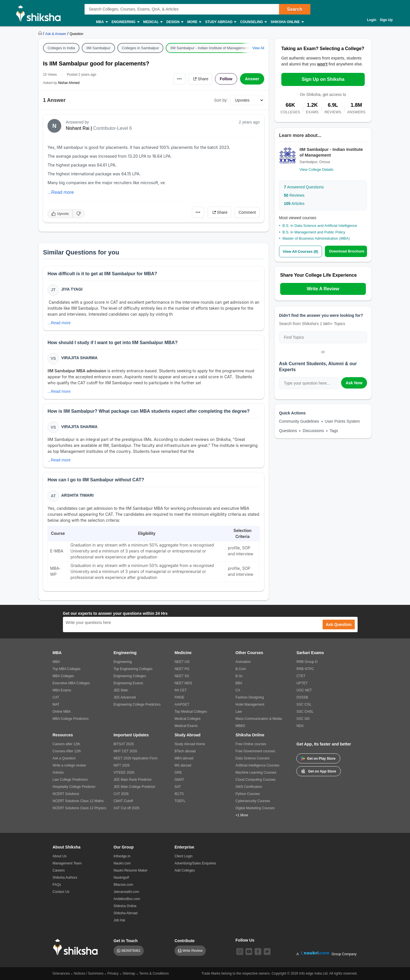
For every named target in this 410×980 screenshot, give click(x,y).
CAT (56, 697)
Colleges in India (61, 48)
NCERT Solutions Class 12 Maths (78, 801)
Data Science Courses (252, 758)
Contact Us (61, 892)
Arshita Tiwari (77, 495)
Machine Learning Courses (256, 773)
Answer (252, 79)
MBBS (240, 726)
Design (175, 22)
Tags (334, 431)
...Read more (61, 192)
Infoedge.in (122, 856)
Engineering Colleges (130, 676)
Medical (153, 22)
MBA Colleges (63, 676)
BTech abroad (185, 751)
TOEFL (180, 801)
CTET (301, 676)
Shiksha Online (287, 22)
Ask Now (354, 383)
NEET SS (182, 676)
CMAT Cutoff (123, 801)
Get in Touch (126, 941)
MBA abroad (184, 758)
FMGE (180, 697)
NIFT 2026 (122, 765)
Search (295, 9)
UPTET (302, 683)
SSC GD (303, 719)
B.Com (241, 669)
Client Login (184, 856)
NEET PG (182, 669)
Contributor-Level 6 (112, 128)
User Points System (342, 421)
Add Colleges (185, 870)
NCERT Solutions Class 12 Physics (79, 808)
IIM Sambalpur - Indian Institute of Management (209, 48)
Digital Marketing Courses (255, 808)
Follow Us (245, 940)
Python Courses (248, 794)
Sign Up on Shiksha (323, 79)
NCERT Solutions (66, 794)
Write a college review (69, 765)
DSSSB (302, 697)
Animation (243, 662)
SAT (178, 787)
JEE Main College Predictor (135, 787)
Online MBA (62, 712)
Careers (59, 870)
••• (180, 79)
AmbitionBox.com (127, 899)
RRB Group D (307, 662)
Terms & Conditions (154, 973)
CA (238, 690)
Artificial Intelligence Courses (257, 765)
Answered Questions (304, 187)
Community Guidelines (299, 421)
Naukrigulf (121, 878)
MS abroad (183, 765)
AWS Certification (249, 787)
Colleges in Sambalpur (141, 48)
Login (372, 20)
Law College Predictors (70, 780)
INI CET (181, 690)
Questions (288, 431)
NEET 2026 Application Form (136, 758)
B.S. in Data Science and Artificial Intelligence (320, 226)
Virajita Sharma (79, 358)
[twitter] (267, 952)
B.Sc (239, 676)
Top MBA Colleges (67, 669)
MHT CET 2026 (125, 751)
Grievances (61, 973)
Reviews (294, 195)
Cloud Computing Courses (256, 780)
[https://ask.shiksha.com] (56, 34)
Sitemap (129, 973)
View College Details (316, 170)
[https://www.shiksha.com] (41, 34)
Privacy (113, 973)
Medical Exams (186, 726)
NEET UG (182, 662)
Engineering (125, 22)
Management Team (67, 863)
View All (258, 48)
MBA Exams (62, 690)
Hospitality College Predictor (74, 787)
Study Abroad (220, 22)
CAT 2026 (121, 794)
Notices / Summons (89, 973)
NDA (300, 726)
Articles (294, 204)
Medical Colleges (187, 719)
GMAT (179, 780)
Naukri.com (122, 863)
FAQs (57, 885)
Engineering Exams (128, 683)
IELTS (179, 794)
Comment (247, 212)
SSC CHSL (305, 712)
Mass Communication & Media (259, 719)
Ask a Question (64, 758)
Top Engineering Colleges (133, 669)
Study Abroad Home (190, 744)
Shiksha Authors (65, 878)
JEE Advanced (125, 697)
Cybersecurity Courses (253, 801)
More (194, 22)
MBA (102, 22)
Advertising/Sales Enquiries (195, 863)
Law (239, 712)
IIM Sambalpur (98, 48)
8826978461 (131, 951)
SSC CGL (304, 704)
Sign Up (386, 20)
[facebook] (258, 952)
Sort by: (221, 100)
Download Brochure (347, 251)
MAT (56, 704)
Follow (226, 79)
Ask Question (339, 624)
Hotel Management (250, 704)
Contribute (185, 941)
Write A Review (323, 289)
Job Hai (119, 920)
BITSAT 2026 (124, 744)
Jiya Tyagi (72, 289)
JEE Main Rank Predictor (133, 780)
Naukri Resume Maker (131, 870)
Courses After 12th (67, 751)
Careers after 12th (66, 744)
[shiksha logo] (77, 947)
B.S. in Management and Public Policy (314, 232)
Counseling (253, 22)
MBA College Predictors (71, 719)
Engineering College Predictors (137, 704)
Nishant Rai (78, 128)
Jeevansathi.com (126, 892)
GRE (178, 773)
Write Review (192, 951)
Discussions (313, 431)
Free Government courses (255, 751)
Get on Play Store (318, 759)
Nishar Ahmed (69, 83)
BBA (239, 683)
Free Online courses (251, 744)
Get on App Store (319, 771)
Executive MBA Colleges (71, 683)
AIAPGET (182, 704)
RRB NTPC (305, 669)
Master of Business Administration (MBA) (316, 238)
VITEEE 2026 (124, 773)
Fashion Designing (250, 697)
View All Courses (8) (300, 251)
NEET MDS (183, 683)
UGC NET (304, 690)
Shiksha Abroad (126, 913)
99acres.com (123, 885)
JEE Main (121, 690)
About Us (60, 856)
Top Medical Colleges (191, 712)
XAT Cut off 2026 (127, 808)
